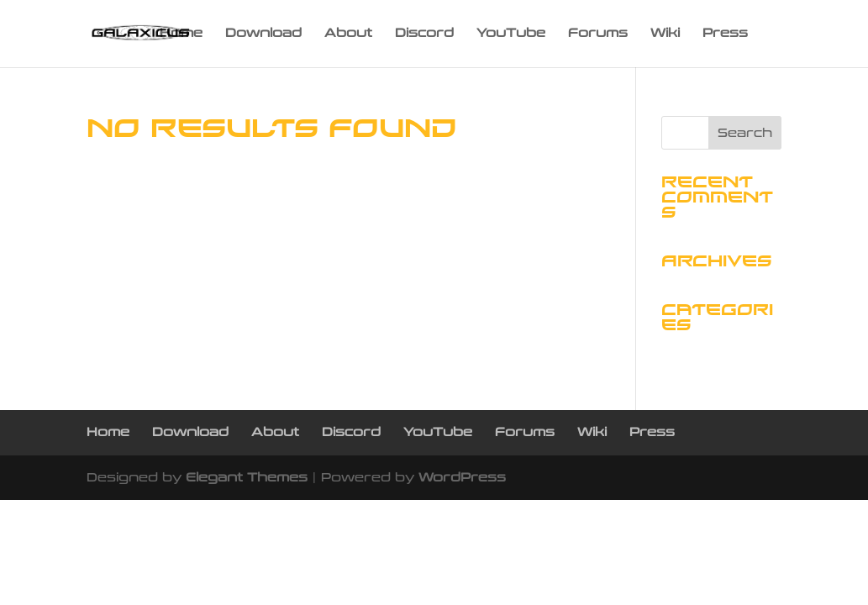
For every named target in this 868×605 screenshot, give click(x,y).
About (348, 34)
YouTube (511, 34)
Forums (598, 34)
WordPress (462, 478)
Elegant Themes (247, 478)
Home (181, 34)
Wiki (665, 34)
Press (725, 34)
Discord (424, 34)
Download (263, 34)
